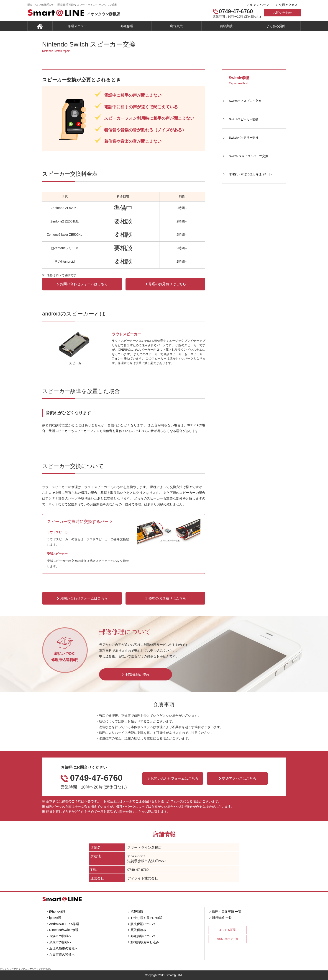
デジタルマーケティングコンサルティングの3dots (26, 969)
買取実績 (226, 26)
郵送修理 (127, 26)
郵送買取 (177, 26)
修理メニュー (77, 26)
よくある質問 (276, 26)
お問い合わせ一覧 (227, 939)
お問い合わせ (282, 13)
